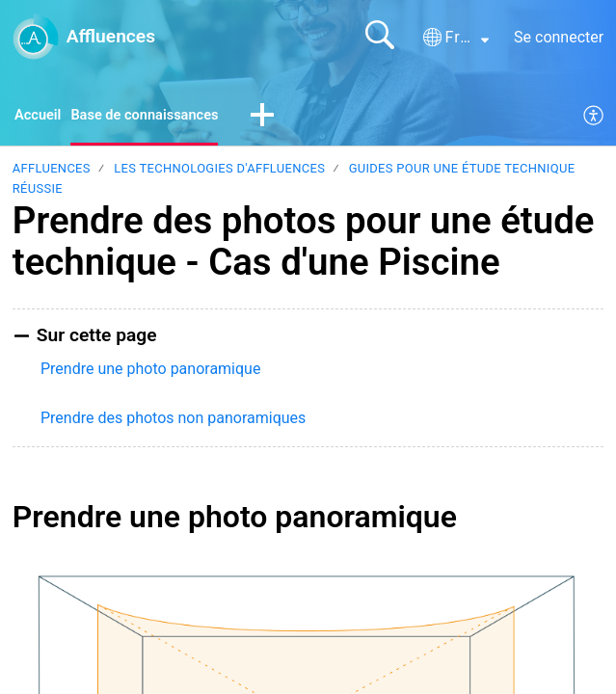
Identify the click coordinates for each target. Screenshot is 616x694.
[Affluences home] (36, 37)
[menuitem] (594, 118)
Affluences (52, 171)
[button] (456, 38)
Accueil (40, 116)
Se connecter (559, 37)
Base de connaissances (156, 116)
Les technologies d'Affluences (219, 171)
